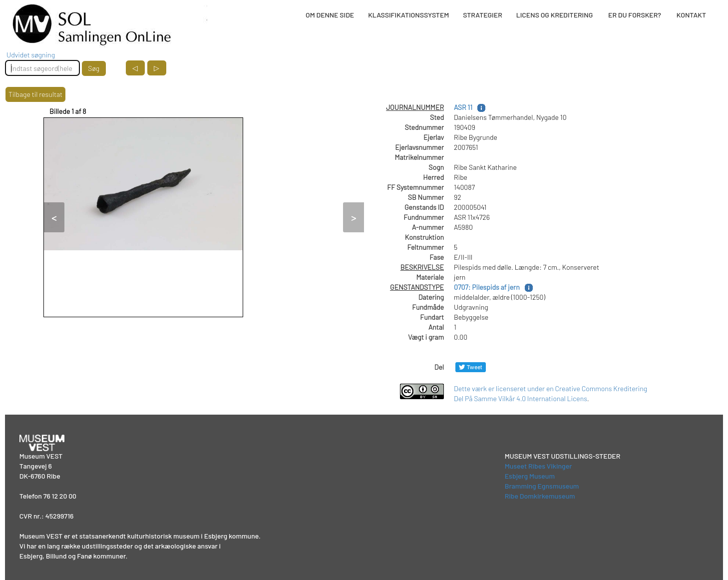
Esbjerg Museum (530, 476)
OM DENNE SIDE (330, 15)
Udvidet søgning (31, 55)
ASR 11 (463, 107)
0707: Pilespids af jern (487, 287)
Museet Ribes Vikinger (539, 466)
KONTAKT (691, 15)
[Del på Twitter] (471, 367)
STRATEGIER (482, 15)
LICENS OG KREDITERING (555, 15)
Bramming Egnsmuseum (542, 486)
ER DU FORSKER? (635, 15)
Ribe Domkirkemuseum (540, 496)
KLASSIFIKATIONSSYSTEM (408, 15)
